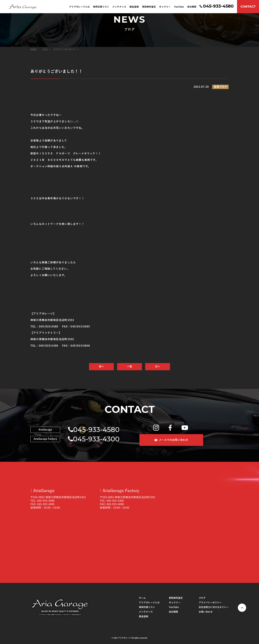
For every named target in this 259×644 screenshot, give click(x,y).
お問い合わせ (206, 612)
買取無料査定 (149, 7)
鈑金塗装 (134, 7)
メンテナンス (119, 7)
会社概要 (192, 7)
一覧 (129, 367)
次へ (158, 367)
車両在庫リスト (101, 7)
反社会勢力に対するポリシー (214, 607)
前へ (101, 367)
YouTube (179, 7)
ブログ (45, 49)
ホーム (142, 598)
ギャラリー (165, 7)
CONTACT (248, 7)
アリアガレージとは (79, 7)
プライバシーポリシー (210, 603)
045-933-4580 (218, 6)
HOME (33, 49)
